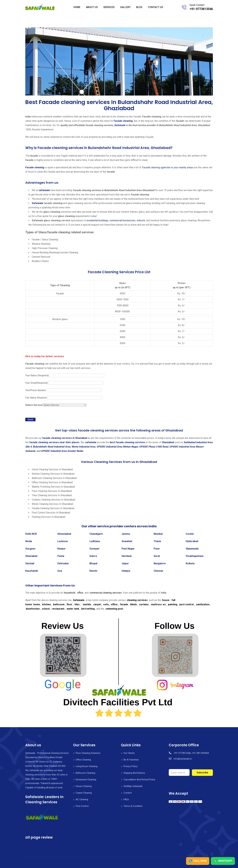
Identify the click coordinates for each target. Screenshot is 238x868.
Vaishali (30, 563)
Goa (60, 571)
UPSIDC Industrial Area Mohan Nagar (117, 447)
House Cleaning (84, 786)
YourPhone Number (63, 390)
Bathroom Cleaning (85, 773)
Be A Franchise (131, 760)
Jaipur (125, 563)
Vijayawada (192, 549)
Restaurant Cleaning (86, 780)
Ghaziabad (168, 442)
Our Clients (129, 753)
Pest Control (82, 806)
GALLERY (125, 7)
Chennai (158, 571)
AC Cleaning (82, 799)
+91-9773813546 (201, 9)
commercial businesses (122, 220)
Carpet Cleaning (84, 793)
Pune (157, 549)
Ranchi (93, 571)
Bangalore (160, 563)
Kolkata (190, 563)
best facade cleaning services (128, 442)
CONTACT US (155, 7)
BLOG (139, 7)
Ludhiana (95, 541)
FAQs (126, 799)
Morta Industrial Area (83, 447)
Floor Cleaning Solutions (88, 753)
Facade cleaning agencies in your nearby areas (167, 167)
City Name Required (64, 398)
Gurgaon (30, 549)
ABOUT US (92, 7)
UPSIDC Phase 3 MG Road (154, 447)
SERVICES (109, 7)
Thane (157, 541)
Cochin (190, 534)
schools (141, 220)
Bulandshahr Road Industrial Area (52, 447)
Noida (29, 541)
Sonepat (94, 549)
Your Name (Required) (65, 375)
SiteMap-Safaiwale (133, 786)
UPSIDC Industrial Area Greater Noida (62, 451)
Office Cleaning (83, 760)
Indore (93, 556)
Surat (157, 556)
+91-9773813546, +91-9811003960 (191, 753)
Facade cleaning (123, 121)
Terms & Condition (133, 806)
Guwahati (127, 541)
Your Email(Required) (64, 383)
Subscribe (202, 773)
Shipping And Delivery (134, 773)
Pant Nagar (128, 549)
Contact (128, 793)
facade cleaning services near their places (54, 442)
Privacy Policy (130, 766)
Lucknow (63, 541)
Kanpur (61, 549)
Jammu (126, 534)
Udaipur (126, 571)
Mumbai (158, 534)
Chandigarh (96, 534)
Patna (61, 556)
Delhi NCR (31, 534)
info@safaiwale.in (183, 759)
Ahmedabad (64, 534)
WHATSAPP (223, 861)
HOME (77, 7)
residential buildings (97, 220)
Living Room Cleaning (87, 766)
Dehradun (63, 563)
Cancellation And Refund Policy (139, 780)
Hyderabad (192, 541)
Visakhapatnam (195, 556)
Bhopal (93, 563)
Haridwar (127, 556)
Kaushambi (32, 571)
